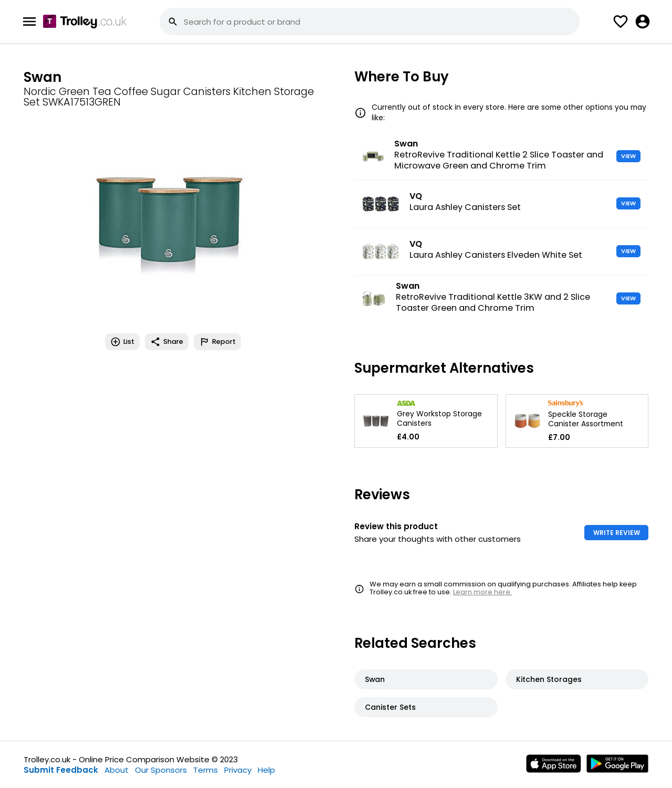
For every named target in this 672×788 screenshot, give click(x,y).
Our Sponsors (161, 770)
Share (167, 342)
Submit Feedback (61, 770)
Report (217, 342)
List (122, 342)
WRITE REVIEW (617, 533)
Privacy (238, 770)
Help (266, 770)
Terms (206, 770)
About (117, 770)
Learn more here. (482, 592)
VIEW (628, 156)
